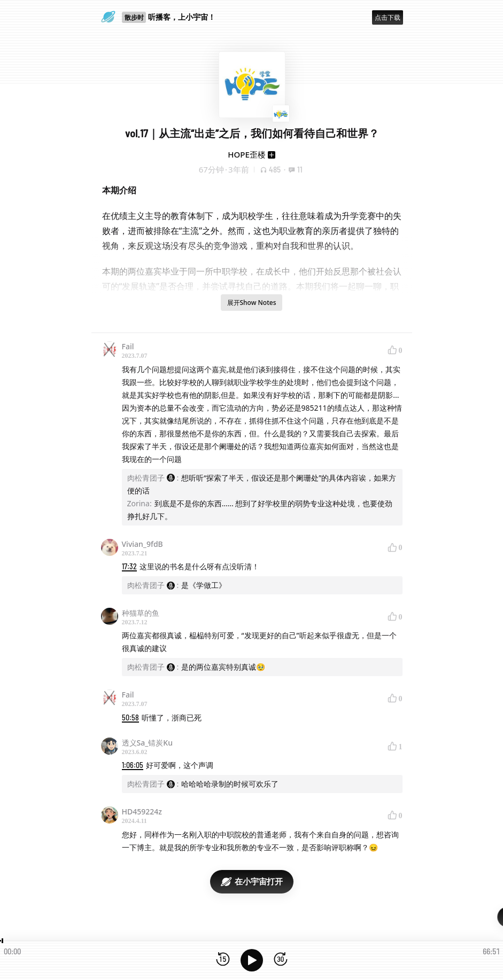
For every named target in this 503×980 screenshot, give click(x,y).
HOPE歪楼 (247, 154)
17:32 (129, 566)
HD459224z (142, 812)
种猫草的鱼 (141, 613)
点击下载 (388, 17)
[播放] (252, 960)
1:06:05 (133, 765)
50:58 (130, 718)
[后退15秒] (223, 960)
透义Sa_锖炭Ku (147, 743)
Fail (128, 346)
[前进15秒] (281, 960)
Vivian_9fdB (142, 544)
